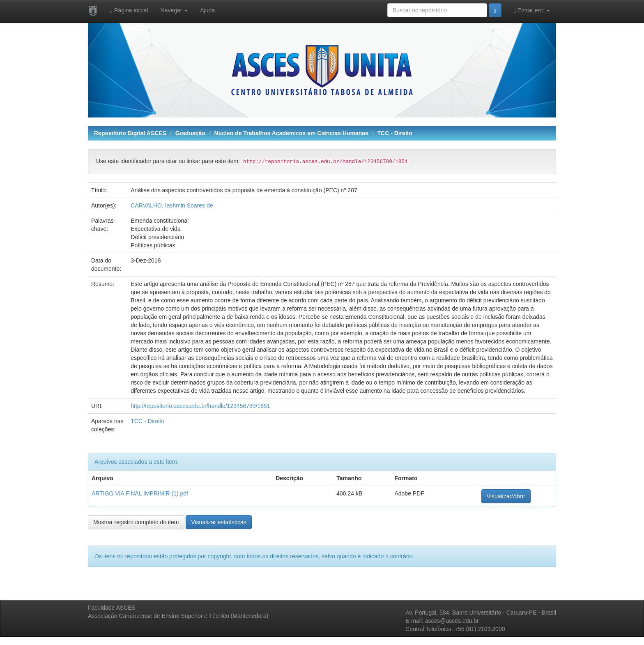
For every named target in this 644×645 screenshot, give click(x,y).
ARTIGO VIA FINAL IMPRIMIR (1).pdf (140, 493)
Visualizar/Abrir (506, 496)
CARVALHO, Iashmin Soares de (172, 205)
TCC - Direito (395, 133)
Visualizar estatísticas (218, 522)
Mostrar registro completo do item (136, 522)
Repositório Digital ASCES (130, 133)
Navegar (174, 10)
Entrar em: (532, 10)
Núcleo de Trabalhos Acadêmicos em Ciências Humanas (291, 133)
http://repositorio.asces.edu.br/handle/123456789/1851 (200, 406)
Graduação (190, 133)
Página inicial (129, 10)
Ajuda (207, 10)
